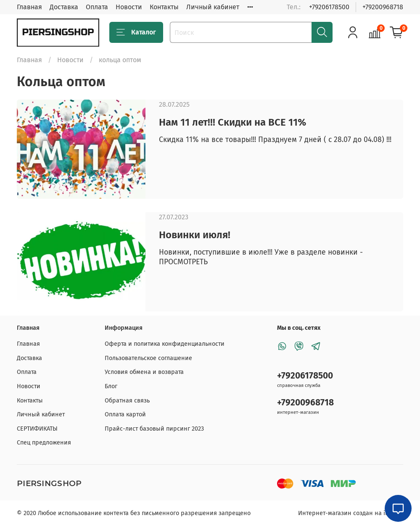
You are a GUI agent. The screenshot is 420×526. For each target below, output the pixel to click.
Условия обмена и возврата (144, 372)
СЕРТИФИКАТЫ (37, 429)
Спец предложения (44, 443)
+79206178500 (329, 7)
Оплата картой (125, 414)
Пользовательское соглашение (148, 358)
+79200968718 (383, 7)
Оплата (97, 7)
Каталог (136, 32)
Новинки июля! (195, 235)
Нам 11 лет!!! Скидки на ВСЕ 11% (232, 122)
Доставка (64, 7)
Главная (29, 7)
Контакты (164, 7)
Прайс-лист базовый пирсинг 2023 (154, 429)
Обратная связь (127, 401)
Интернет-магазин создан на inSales (351, 513)
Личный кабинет (213, 7)
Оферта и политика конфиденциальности (165, 344)
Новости (129, 7)
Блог (111, 386)
